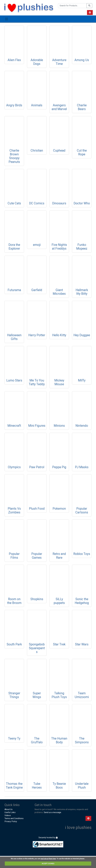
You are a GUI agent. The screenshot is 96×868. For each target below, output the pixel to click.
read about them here (48, 859)
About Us (8, 809)
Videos (8, 815)
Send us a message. (53, 812)
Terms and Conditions (14, 818)
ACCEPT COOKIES (48, 864)
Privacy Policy (11, 821)
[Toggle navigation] (6, 19)
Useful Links (10, 812)
